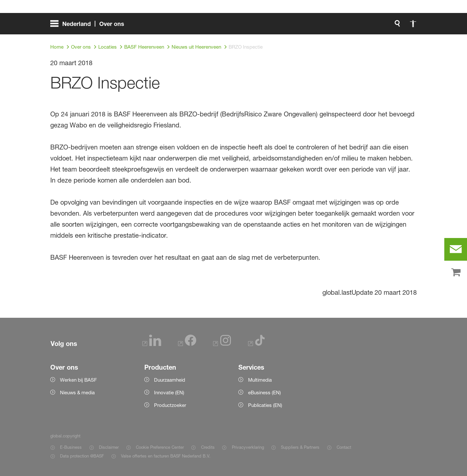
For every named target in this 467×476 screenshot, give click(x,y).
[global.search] (329, 26)
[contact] (456, 249)
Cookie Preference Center (160, 447)
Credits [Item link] (208, 447)
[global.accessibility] (345, 26)
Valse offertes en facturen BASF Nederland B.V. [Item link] (166, 456)
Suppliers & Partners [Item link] (300, 447)
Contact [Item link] (344, 447)
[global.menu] (90, 26)
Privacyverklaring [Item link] (248, 447)
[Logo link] (391, 26)
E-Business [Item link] (71, 447)
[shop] (456, 273)
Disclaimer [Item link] (109, 447)
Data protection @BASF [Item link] (82, 456)
